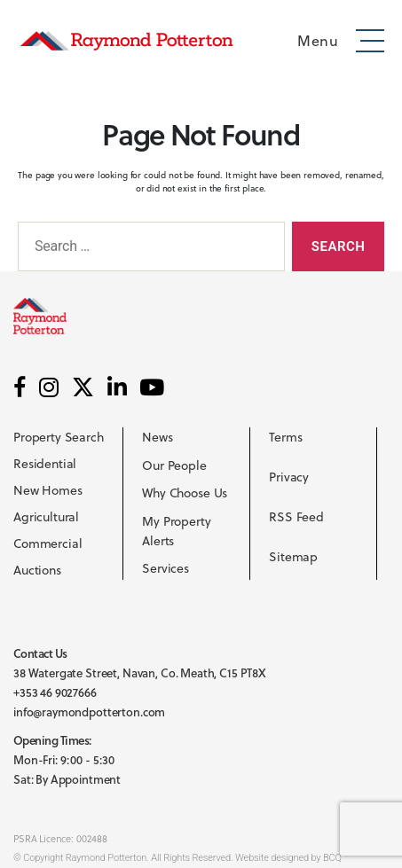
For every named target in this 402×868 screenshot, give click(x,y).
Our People (174, 465)
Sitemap (293, 557)
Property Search (59, 437)
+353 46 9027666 (55, 692)
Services (166, 568)
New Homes (48, 490)
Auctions (37, 570)
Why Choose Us (185, 493)
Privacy (289, 477)
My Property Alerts (176, 531)
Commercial (48, 543)
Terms (285, 437)
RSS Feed (296, 517)
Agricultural (46, 517)
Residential (45, 464)
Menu (318, 41)
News (157, 437)
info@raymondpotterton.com (89, 712)
